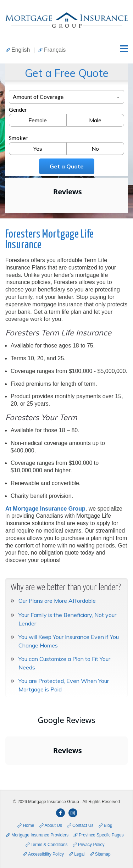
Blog (108, 825)
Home (28, 825)
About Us (53, 825)
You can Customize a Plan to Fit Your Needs (64, 663)
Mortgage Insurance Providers (40, 835)
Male (95, 120)
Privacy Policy (91, 845)
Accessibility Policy (46, 854)
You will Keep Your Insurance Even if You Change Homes (69, 641)
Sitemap (103, 854)
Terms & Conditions (49, 845)
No (95, 149)
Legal (79, 854)
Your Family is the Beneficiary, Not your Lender (67, 619)
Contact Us (83, 825)
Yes (38, 149)
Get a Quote (67, 166)
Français (55, 50)
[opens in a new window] (60, 813)
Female (38, 120)
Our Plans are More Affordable (57, 601)
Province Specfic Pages (101, 835)
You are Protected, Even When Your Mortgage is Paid (64, 685)
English (21, 50)
